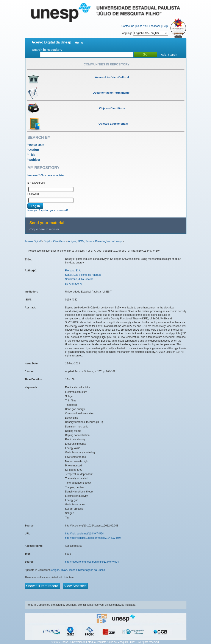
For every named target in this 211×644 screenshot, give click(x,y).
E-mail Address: (36, 183)
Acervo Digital (33, 241)
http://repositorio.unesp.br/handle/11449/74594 (92, 562)
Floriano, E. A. (73, 271)
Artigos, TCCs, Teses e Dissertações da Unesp (95, 241)
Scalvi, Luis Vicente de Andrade (83, 275)
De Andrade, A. (74, 284)
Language (144, 33)
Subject (35, 160)
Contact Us (128, 26)
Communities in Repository (106, 64)
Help (165, 26)
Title (32, 155)
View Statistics (75, 586)
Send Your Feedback (148, 26)
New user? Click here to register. (46, 175)
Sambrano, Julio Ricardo (79, 279)
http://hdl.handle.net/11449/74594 (84, 534)
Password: (33, 194)
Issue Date (37, 145)
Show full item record (43, 586)
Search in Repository (47, 50)
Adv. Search (169, 55)
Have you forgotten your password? (48, 211)
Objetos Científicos (54, 241)
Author (34, 150)
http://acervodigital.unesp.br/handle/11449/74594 (93, 538)
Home (79, 43)
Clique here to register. (45, 229)
